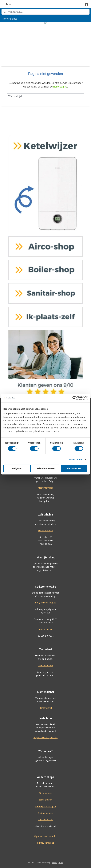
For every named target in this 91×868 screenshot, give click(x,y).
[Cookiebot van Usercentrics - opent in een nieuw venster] (75, 398)
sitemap (55, 863)
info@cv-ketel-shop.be (45, 603)
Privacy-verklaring (46, 843)
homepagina (60, 87)
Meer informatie (46, 488)
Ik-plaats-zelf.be (45, 820)
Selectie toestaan (46, 468)
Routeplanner (46, 629)
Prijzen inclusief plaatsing (45, 737)
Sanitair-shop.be (45, 813)
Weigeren (17, 468)
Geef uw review (45, 665)
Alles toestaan (74, 468)
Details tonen (75, 459)
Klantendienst (9, 19)
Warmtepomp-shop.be (45, 806)
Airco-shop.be (46, 793)
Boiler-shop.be (45, 800)
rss (62, 863)
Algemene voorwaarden (46, 836)
